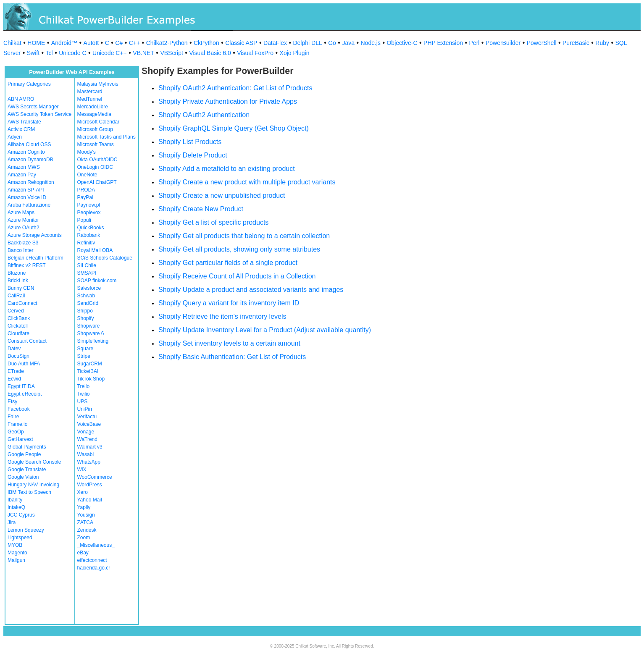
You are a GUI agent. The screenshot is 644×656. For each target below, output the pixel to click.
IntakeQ (16, 507)
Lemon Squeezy (26, 530)
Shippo (85, 311)
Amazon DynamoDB (30, 160)
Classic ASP (241, 43)
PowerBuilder (503, 43)
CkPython (206, 43)
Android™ (64, 43)
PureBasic (576, 43)
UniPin (85, 409)
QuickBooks (91, 228)
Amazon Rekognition (31, 182)
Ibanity (15, 500)
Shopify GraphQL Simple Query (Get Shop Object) (234, 128)
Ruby (602, 43)
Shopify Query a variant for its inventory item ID (229, 303)
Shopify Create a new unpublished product (222, 195)
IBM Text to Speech (29, 492)
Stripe (84, 356)
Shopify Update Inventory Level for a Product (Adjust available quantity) (265, 330)
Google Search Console (34, 462)
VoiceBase (89, 424)
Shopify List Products (190, 142)
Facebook (19, 409)
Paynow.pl (89, 205)
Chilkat (12, 43)
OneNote (87, 175)
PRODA (86, 190)
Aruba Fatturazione (29, 205)
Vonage (86, 432)
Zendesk (87, 530)
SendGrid (88, 303)
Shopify (86, 318)
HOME (36, 43)
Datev (14, 349)
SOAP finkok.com (97, 281)
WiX (82, 470)
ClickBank (19, 318)
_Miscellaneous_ (96, 545)
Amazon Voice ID (27, 197)
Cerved (16, 311)
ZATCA (85, 522)
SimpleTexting (93, 341)
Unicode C (72, 53)
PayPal (85, 197)
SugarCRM (90, 364)
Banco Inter (20, 250)
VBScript (171, 53)
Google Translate (27, 470)
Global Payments (27, 447)
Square (85, 349)
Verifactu (87, 417)
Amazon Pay (22, 175)
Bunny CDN (21, 288)
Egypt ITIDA (21, 386)
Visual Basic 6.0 (210, 53)
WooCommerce (95, 477)
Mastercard (90, 92)
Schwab (86, 296)
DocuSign (18, 356)
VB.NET (143, 53)
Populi (84, 220)
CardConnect (22, 303)
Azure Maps (21, 213)
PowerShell (542, 43)
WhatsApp (89, 462)
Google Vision (23, 477)
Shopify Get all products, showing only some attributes (239, 249)
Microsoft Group (95, 129)
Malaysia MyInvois (98, 84)
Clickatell (18, 326)
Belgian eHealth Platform (35, 258)
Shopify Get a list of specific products (213, 222)
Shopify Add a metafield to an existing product (227, 169)
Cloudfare (18, 333)
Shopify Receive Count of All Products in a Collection (237, 276)
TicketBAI (88, 371)
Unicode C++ (110, 53)
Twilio (84, 394)
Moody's (87, 152)
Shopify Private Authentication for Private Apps (228, 101)
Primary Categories (29, 84)
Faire (13, 417)
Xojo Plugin (295, 53)
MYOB (15, 545)
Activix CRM (21, 129)
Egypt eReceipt (25, 394)
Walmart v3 (90, 447)
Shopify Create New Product (201, 209)
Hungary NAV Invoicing (33, 485)
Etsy (12, 401)
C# (119, 43)
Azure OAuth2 (23, 228)
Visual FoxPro (255, 53)
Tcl (49, 53)
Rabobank (89, 235)
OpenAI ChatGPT (97, 182)
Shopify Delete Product (193, 155)
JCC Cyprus (21, 515)
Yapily (84, 507)
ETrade (16, 371)
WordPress (90, 485)
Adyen (15, 137)
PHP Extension (443, 43)
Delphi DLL (307, 43)
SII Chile (87, 265)
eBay (83, 553)
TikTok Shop (91, 379)
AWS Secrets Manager (33, 107)
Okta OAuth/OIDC (97, 160)
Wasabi (86, 454)
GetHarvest (20, 439)
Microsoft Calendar (99, 122)
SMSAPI (87, 273)
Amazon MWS (24, 167)
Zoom (84, 538)
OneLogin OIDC (95, 167)
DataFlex (275, 43)
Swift (33, 53)
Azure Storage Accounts (35, 235)
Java (348, 43)
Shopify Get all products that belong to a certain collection (244, 236)
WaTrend (87, 439)
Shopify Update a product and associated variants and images (251, 290)
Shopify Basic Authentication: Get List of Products (232, 357)
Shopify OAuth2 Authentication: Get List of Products (235, 88)
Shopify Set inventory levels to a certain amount (229, 343)
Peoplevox (89, 213)
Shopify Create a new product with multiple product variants (247, 182)
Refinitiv (86, 243)
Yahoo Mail (90, 500)
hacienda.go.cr (94, 568)
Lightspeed (20, 538)
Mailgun (16, 560)
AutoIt (91, 43)
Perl (474, 43)
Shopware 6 (91, 333)
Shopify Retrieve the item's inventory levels (222, 316)
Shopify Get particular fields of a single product (228, 263)
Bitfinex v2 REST (27, 265)
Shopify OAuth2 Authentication (204, 115)
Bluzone (17, 273)
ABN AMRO (21, 99)
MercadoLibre (93, 107)
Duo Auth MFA (24, 364)
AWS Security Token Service (39, 114)
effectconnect (92, 560)
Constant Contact (27, 341)
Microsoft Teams (96, 144)
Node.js (371, 43)
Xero (83, 492)
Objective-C (402, 43)
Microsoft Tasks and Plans (106, 137)
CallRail (16, 296)
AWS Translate (24, 122)
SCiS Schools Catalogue (105, 258)
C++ (134, 43)
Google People (24, 454)
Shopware (89, 326)
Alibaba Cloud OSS (29, 144)
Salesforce (89, 288)
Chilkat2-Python (167, 43)
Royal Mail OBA (95, 250)
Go (332, 43)
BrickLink (18, 281)
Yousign (86, 515)
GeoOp (16, 432)
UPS (83, 401)
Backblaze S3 (23, 243)
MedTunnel (90, 99)
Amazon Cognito (26, 152)
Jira (12, 522)
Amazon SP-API (26, 190)
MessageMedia (94, 114)
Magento (17, 553)
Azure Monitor (23, 220)
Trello (84, 386)
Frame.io (17, 424)
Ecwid (14, 379)
